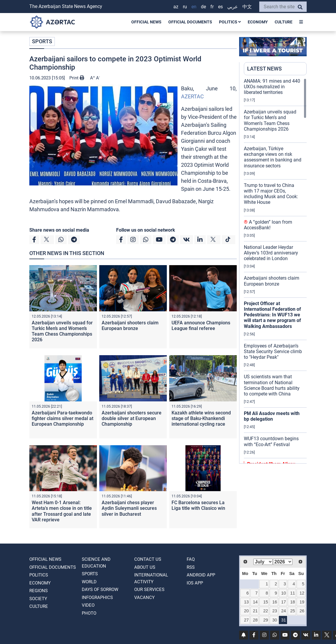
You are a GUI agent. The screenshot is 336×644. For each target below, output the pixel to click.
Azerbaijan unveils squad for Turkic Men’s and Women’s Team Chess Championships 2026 (62, 331)
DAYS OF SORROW (100, 589)
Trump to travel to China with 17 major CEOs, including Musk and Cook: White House (271, 194)
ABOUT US (145, 567)
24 (284, 611)
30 (275, 620)
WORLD (89, 582)
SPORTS (42, 41)
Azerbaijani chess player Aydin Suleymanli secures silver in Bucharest (129, 508)
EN (194, 7)
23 (275, 611)
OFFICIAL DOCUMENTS (190, 22)
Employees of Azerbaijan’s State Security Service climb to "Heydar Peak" (273, 351)
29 (265, 620)
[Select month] (263, 562)
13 (247, 602)
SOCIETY (38, 599)
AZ (176, 7)
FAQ (191, 559)
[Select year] (283, 562)
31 (284, 620)
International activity (151, 578)
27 (247, 620)
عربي (233, 7)
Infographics (97, 597)
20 (247, 611)
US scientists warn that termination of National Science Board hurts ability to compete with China (272, 385)
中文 (247, 7)
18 (292, 602)
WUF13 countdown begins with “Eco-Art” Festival (271, 441)
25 (292, 611)
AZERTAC (192, 96)
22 (265, 611)
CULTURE (284, 22)
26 (302, 611)
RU (185, 7)
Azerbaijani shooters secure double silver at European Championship (132, 418)
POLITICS (230, 22)
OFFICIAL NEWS (146, 22)
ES (220, 7)
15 (265, 602)
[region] (275, 271)
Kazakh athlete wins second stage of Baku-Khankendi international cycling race (201, 418)
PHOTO (89, 613)
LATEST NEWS (264, 69)
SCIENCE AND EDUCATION (96, 563)
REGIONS (39, 591)
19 (302, 602)
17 (284, 602)
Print (77, 78)
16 (275, 602)
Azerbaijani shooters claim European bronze (130, 326)
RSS (191, 567)
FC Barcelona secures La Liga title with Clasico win (198, 505)
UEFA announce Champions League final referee (201, 326)
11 (292, 593)
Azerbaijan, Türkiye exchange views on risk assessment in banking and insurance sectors (273, 157)
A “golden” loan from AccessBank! (268, 225)
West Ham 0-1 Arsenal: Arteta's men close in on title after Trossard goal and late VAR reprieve (62, 511)
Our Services (149, 589)
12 (302, 593)
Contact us (148, 559)
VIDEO (88, 605)
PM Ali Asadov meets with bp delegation (272, 416)
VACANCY (144, 597)
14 (255, 602)
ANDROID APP (201, 575)
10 (284, 593)
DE (203, 7)
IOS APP (195, 583)
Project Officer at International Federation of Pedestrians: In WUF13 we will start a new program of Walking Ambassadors (272, 315)
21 (255, 611)
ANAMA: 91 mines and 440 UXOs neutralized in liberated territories (272, 87)
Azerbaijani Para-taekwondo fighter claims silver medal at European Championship (63, 418)
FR (212, 7)
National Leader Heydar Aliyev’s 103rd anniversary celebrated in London (271, 253)
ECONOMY (258, 22)
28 (255, 620)
